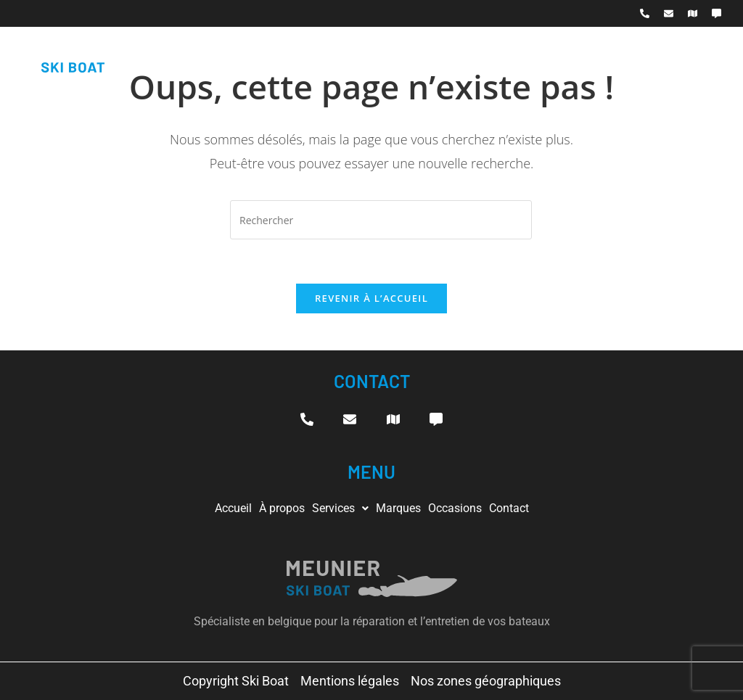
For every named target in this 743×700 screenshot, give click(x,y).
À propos (282, 508)
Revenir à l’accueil (371, 298)
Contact (509, 508)
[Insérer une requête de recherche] (381, 220)
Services (340, 508)
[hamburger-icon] (711, 57)
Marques (398, 508)
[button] (340, 508)
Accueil (233, 508)
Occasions (455, 508)
